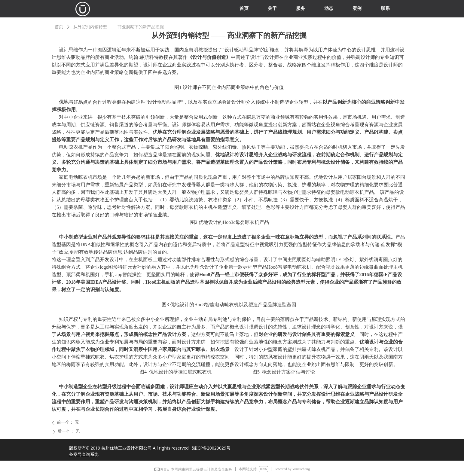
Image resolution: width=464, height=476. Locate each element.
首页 (59, 27)
